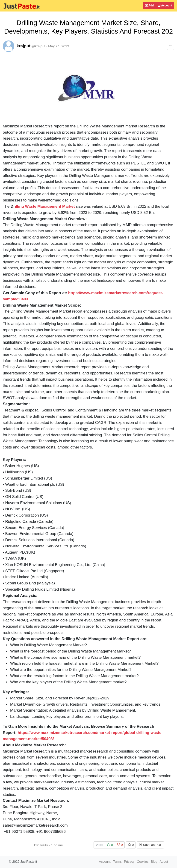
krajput (24, 46)
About (164, 862)
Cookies (143, 862)
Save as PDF (150, 845)
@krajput (38, 46)
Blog (154, 862)
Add (149, 6)
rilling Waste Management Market (44, 206)
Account (165, 6)
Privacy (129, 862)
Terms (117, 862)
